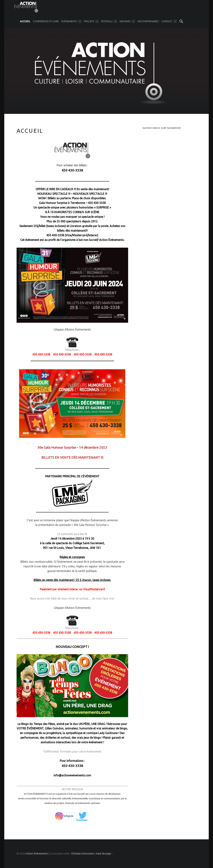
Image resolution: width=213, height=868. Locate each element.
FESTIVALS (109, 21)
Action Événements (37, 854)
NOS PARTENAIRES (148, 21)
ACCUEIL (25, 21)
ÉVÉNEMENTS (71, 21)
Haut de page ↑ (104, 854)
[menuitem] (25, 21)
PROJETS (91, 21)
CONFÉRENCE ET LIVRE (46, 21)
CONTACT (169, 21)
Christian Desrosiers (83, 854)
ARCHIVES (127, 21)
